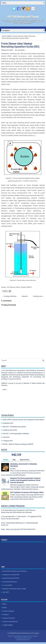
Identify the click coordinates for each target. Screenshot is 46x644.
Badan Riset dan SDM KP (11, 578)
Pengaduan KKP (8, 423)
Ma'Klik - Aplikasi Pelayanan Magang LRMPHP (18, 444)
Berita (9, 36)
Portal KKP (6, 437)
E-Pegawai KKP (8, 441)
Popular (6, 460)
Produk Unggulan (8, 611)
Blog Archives (25, 460)
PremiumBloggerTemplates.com (23, 638)
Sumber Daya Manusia (10, 621)
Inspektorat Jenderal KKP (11, 575)
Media (5, 608)
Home (4, 36)
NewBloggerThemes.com (23, 640)
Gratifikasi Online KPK (10, 430)
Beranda (25, 296)
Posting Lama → (39, 296)
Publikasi (6, 615)
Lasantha (35, 636)
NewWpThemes (18, 636)
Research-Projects (9, 618)
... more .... (4, 390)
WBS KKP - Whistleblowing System (14, 427)
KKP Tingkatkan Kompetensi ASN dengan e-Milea (27, 492)
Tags (14, 460)
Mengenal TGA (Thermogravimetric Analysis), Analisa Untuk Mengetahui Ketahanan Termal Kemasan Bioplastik (25, 480)
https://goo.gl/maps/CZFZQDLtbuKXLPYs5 (21, 529)
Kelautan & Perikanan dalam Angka (14, 589)
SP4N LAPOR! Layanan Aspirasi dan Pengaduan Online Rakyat (23, 420)
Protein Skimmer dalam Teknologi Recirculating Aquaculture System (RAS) (20, 45)
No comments (20, 50)
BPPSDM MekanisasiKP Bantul (23, 17)
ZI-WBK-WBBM (8, 625)
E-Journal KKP (7, 585)
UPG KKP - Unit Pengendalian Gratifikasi (16, 434)
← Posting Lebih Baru (9, 296)
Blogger (37, 633)
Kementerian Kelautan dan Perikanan (15, 571)
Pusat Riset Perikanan (10, 582)
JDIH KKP (6, 592)
